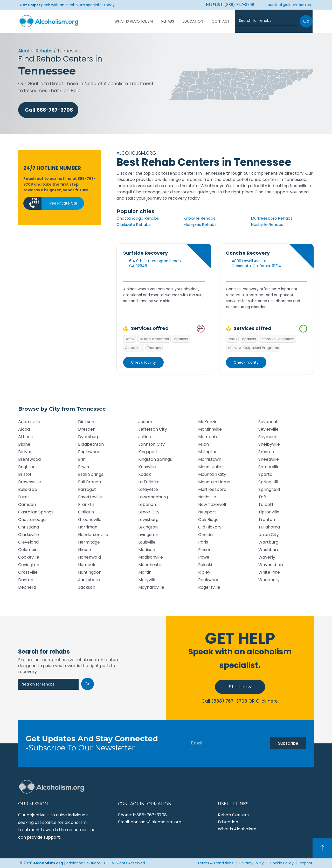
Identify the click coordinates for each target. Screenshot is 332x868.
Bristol (25, 474)
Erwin (84, 467)
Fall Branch (89, 482)
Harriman (88, 527)
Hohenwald (89, 557)
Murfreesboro (212, 489)
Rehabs (168, 21)
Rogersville (209, 587)
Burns (24, 497)
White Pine (269, 572)
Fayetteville (90, 497)
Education (193, 21)
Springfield (269, 489)
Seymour (267, 437)
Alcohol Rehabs (35, 51)
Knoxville (147, 467)
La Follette (149, 482)
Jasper (145, 422)
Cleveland (28, 542)
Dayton (26, 580)
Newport (207, 512)
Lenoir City (149, 512)
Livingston (148, 535)
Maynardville (151, 587)
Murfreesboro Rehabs (272, 218)
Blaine (24, 444)
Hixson (85, 550)
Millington (208, 452)
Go (306, 21)
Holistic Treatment (154, 339)
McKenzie (208, 422)
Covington (29, 565)
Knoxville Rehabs (199, 218)
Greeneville (90, 520)
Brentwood (29, 459)
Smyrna (266, 452)
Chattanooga (32, 520)
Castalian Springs (36, 512)
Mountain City (212, 474)
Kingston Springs (155, 459)
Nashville (207, 497)
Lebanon (147, 504)
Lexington (148, 527)
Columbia (28, 550)
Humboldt (88, 565)
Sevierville (268, 429)
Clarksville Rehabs (134, 224)
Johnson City (151, 444)
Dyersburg (89, 437)
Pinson (205, 550)
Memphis (208, 437)
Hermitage (89, 542)
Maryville (147, 580)
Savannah (268, 422)
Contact (221, 21)
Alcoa (24, 429)
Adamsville (29, 422)
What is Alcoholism (134, 21)
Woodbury (269, 580)
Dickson (86, 422)
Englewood (89, 452)
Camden (27, 504)
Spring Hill (268, 482)
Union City (269, 535)
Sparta (265, 474)
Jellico (145, 437)
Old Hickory (210, 527)
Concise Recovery (248, 253)
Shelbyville (269, 444)
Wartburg (268, 542)
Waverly (267, 557)
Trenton (267, 520)
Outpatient (134, 348)
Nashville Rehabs (267, 224)
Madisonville (151, 557)
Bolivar (25, 452)
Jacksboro (89, 580)
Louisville (147, 542)
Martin (145, 572)
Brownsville (30, 482)
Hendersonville (93, 535)
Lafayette (148, 489)
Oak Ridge (208, 520)
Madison (147, 550)
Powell (205, 557)
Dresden (87, 429)
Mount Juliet (211, 467)
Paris (203, 542)
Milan (203, 444)
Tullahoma (269, 527)
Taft (263, 497)
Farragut (87, 489)
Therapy (154, 348)
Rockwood (209, 580)
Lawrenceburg (153, 497)
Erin (82, 459)
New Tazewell (212, 504)
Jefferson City (153, 429)
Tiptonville (269, 512)
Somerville (269, 467)
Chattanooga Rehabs (138, 218)
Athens (25, 437)
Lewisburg (148, 520)
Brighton (27, 467)
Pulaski (205, 565)
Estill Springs (91, 474)
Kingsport (148, 452)
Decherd (27, 587)
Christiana (29, 527)
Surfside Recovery (146, 253)
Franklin (86, 504)
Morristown (210, 459)
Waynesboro (271, 565)
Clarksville (29, 535)
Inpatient (181, 339)
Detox (130, 339)
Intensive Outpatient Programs (253, 348)
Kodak (145, 474)
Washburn (269, 550)
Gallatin (86, 512)
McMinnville (210, 429)
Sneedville (269, 459)
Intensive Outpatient (278, 339)
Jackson (87, 587)
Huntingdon (90, 572)
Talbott (266, 504)
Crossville (28, 572)
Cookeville (29, 557)
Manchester (151, 565)
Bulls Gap (28, 489)
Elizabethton (91, 444)
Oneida (205, 535)
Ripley (204, 572)
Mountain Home (214, 482)
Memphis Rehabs (200, 224)
